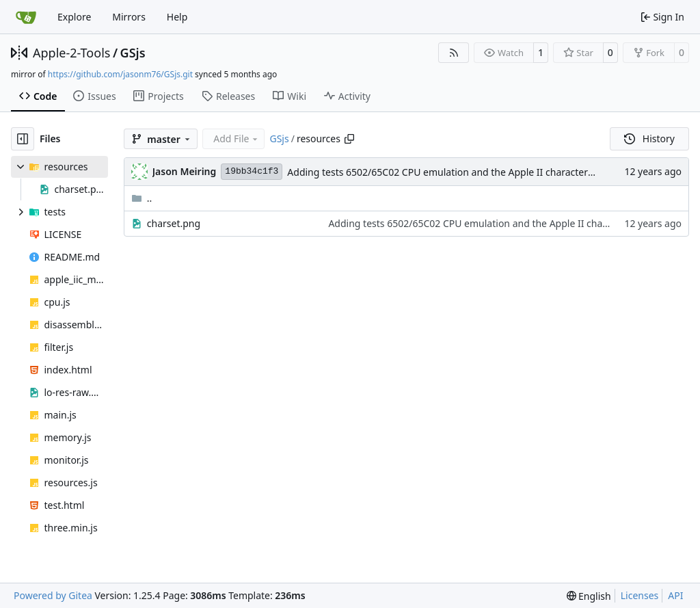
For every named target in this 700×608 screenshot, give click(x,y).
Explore (74, 17)
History (649, 138)
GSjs (133, 53)
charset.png (174, 223)
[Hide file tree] (23, 139)
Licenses (640, 595)
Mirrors (129, 17)
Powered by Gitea (53, 595)
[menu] (589, 596)
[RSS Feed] (454, 53)
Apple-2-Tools (71, 53)
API (675, 595)
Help (177, 17)
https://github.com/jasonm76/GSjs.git (120, 74)
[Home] (26, 17)
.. (142, 198)
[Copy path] (349, 139)
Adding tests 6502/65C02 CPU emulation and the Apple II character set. (447, 172)
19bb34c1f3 (252, 171)
